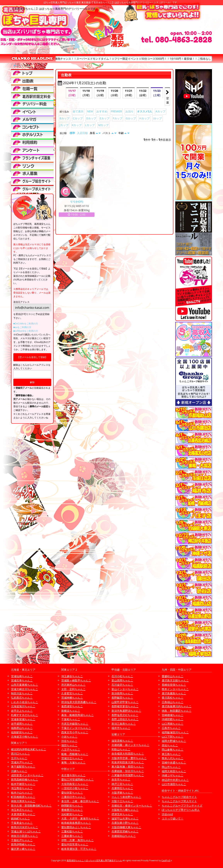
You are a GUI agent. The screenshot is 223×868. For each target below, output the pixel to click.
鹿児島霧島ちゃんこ (174, 693)
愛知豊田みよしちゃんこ (76, 827)
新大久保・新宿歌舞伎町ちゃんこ (31, 806)
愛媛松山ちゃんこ (173, 676)
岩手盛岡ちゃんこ (22, 724)
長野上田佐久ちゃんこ (125, 719)
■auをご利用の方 (22, 327)
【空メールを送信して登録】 (32, 357)
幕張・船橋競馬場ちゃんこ (77, 715)
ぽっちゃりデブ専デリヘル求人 (181, 810)
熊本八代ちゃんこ (173, 758)
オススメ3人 (145, 111)
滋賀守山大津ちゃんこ (125, 818)
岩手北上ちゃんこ (22, 711)
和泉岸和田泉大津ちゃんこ (128, 762)
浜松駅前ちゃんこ (72, 814)
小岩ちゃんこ (69, 737)
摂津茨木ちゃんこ (122, 814)
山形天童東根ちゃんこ (25, 685)
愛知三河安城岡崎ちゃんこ (77, 779)
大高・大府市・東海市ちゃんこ (80, 818)
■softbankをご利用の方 (26, 331)
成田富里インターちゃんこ (27, 775)
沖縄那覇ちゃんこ (173, 719)
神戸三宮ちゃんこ (122, 784)
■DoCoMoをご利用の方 (26, 324)
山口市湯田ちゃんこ (174, 784)
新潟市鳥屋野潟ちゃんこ (126, 711)
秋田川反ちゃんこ (22, 693)
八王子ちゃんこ (71, 750)
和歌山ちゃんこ (121, 749)
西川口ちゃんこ (20, 754)
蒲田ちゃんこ (69, 745)
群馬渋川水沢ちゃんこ (25, 827)
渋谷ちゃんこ (69, 741)
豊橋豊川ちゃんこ (72, 810)
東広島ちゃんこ (171, 754)
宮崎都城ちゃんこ (173, 715)
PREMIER (116, 111)
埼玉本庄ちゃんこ (22, 810)
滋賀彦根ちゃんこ (122, 741)
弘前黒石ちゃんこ (22, 698)
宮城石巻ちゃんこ (22, 680)
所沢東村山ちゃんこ (73, 685)
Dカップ (91, 118)
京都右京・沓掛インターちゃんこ (132, 806)
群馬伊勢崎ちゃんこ (23, 844)
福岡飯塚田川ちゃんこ (175, 732)
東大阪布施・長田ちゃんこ (128, 767)
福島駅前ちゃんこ (22, 732)
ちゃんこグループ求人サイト (179, 801)
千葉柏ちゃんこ (71, 719)
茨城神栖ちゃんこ (72, 698)
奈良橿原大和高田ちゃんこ (128, 754)
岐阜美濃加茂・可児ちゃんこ (79, 849)
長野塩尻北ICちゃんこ (125, 715)
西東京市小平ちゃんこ (75, 732)
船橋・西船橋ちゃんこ (75, 754)
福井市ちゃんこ (121, 728)
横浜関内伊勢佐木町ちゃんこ (29, 749)
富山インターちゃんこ (125, 689)
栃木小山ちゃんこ (22, 793)
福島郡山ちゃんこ (22, 728)
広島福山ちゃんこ (173, 702)
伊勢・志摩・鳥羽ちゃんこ (77, 840)
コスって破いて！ (173, 818)
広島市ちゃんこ (171, 728)
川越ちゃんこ (19, 771)
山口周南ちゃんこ (173, 724)
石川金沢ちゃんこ (122, 685)
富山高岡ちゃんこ (122, 680)
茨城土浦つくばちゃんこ (26, 831)
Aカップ (160, 111)
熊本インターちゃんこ (175, 689)
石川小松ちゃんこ (122, 676)
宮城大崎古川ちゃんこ (25, 689)
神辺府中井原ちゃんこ (175, 780)
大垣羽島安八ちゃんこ (75, 784)
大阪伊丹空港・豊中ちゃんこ (129, 758)
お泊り (129, 111)
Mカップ (103, 125)
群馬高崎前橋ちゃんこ (25, 779)
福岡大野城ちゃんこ (174, 741)
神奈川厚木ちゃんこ (23, 801)
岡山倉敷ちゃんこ (173, 750)
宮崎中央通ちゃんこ (174, 762)
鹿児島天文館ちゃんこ (175, 680)
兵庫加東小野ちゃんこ (125, 823)
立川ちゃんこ (19, 758)
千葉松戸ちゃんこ (22, 840)
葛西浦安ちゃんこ (72, 706)
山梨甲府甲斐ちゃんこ (125, 702)
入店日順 (82, 133)
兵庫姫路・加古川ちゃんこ (128, 771)
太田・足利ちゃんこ (73, 689)
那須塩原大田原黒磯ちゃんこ (79, 702)
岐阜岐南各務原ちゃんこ (76, 823)
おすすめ (102, 111)
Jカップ (64, 125)
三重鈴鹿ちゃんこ (72, 836)
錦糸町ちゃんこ (20, 818)
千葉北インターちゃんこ (76, 728)
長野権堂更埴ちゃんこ (125, 706)
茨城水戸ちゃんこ (22, 762)
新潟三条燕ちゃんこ (124, 724)
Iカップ (157, 118)
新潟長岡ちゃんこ (122, 693)
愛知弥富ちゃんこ (72, 793)
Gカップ (131, 118)
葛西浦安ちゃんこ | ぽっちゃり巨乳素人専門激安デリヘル (94, 860)
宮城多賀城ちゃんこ (23, 719)
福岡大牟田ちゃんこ (174, 771)
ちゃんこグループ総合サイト (179, 797)
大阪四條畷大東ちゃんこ (126, 827)
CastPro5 (166, 860)
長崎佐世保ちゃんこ (174, 685)
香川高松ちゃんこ (173, 698)
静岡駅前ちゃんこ (72, 806)
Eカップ (105, 118)
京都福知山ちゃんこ (124, 836)
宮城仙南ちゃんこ (22, 676)
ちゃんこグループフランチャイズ (182, 806)
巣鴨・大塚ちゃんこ (73, 762)
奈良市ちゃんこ (121, 779)
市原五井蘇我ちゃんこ (75, 724)
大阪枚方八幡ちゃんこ (125, 810)
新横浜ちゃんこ (71, 711)
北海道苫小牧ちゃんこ (25, 737)
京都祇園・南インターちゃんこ (130, 745)
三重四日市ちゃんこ (73, 797)
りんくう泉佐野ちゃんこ (126, 797)
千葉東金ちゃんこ (22, 823)
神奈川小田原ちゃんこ (25, 836)
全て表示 (78, 111)
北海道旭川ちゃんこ (23, 706)
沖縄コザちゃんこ (173, 775)
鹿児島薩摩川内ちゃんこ (177, 706)
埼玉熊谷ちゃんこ (22, 788)
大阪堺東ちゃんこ (122, 793)
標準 (72, 133)
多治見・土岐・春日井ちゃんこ (80, 801)
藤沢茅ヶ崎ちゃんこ (23, 849)
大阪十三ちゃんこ (122, 801)
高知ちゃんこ (170, 745)
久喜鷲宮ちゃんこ (72, 693)
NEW (90, 111)
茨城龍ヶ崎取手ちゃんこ (76, 680)
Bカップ (64, 118)
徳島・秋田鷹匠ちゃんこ (177, 711)
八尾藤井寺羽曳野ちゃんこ (128, 775)
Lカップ (90, 125)
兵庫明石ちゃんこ (122, 788)
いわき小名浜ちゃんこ (25, 702)
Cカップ (78, 118)
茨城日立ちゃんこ (72, 758)
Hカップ (144, 118)
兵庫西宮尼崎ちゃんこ (125, 831)
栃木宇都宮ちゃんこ (23, 784)
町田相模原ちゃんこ (23, 797)
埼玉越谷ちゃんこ (72, 676)
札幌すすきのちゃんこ (25, 715)
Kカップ (77, 125)
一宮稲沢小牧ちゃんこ (75, 788)
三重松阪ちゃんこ (72, 831)
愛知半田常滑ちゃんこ (75, 844)
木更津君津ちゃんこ (23, 814)
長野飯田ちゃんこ (122, 698)
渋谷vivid (167, 814)
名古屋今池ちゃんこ (73, 775)
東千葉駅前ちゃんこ (23, 767)
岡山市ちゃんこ (171, 767)
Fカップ (118, 118)
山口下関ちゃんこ (173, 737)
